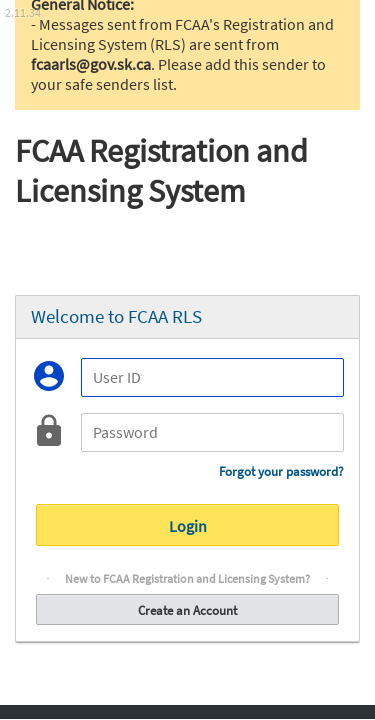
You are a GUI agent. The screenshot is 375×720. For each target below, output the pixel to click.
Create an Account (187, 609)
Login (187, 525)
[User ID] (212, 377)
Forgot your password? (281, 471)
